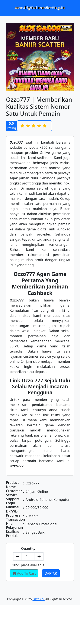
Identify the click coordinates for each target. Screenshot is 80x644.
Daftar (51, 573)
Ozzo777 (39, 599)
